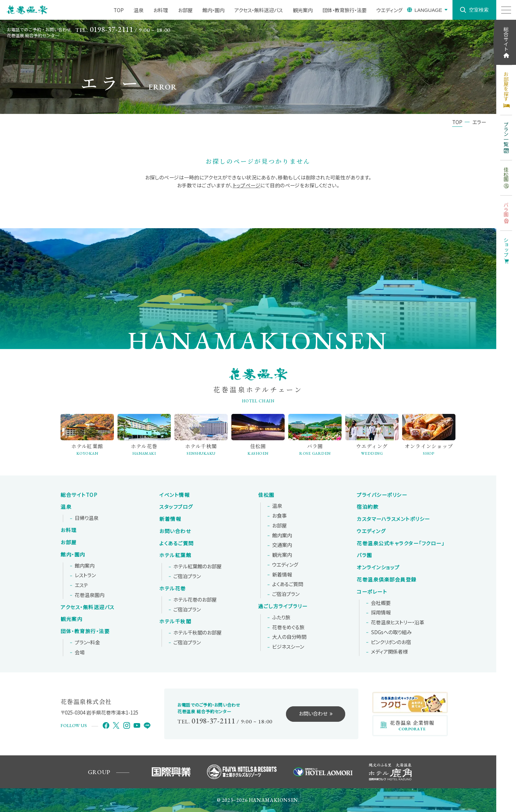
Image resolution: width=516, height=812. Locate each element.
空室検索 (479, 10)
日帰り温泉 (87, 518)
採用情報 (381, 612)
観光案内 (71, 619)
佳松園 (266, 495)
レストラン (85, 575)
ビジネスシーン (288, 647)
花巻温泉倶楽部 (387, 580)
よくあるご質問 (177, 543)
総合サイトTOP (79, 495)
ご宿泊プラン (187, 576)
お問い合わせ (175, 531)
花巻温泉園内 (90, 595)
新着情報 (170, 519)
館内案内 (85, 566)
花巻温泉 (400, 543)
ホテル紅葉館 (175, 555)
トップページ (247, 185)
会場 (80, 652)
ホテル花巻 (173, 588)
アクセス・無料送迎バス (88, 607)
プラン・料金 (87, 642)
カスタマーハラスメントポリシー (393, 519)
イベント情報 (174, 495)
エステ (81, 585)
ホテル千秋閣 (175, 621)
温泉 (66, 507)
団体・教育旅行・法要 (85, 631)
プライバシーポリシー (382, 495)
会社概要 (381, 603)
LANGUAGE (428, 10)
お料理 (69, 530)
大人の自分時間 (289, 637)
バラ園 (364, 555)
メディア (389, 652)
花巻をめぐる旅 (288, 627)
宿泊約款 (368, 507)
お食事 (279, 516)
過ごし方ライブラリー (283, 606)
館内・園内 (73, 555)
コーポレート (372, 592)
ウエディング (285, 565)
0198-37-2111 (112, 29)
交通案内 (282, 545)
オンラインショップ (378, 567)
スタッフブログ (176, 507)
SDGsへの (391, 632)
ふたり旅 (281, 617)
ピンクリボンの (391, 642)
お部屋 (69, 542)
